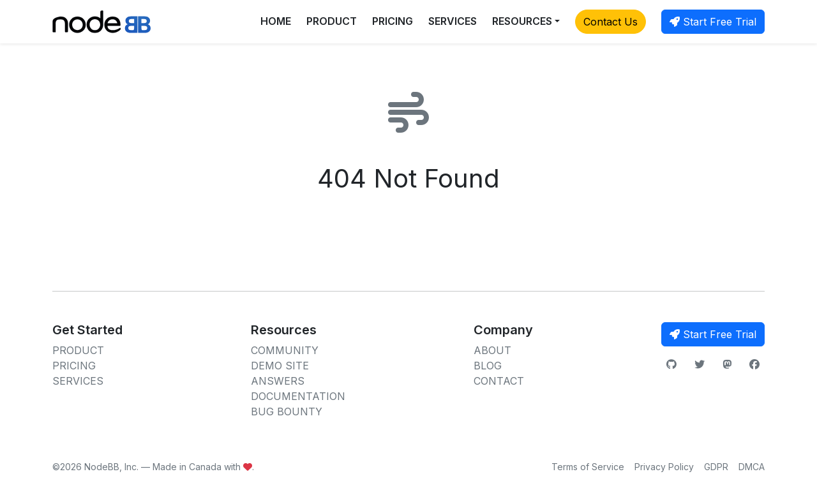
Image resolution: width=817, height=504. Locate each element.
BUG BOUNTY (287, 411)
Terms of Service (588, 467)
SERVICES (453, 21)
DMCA (752, 467)
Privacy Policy (664, 467)
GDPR (716, 467)
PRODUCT (332, 21)
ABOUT (492, 350)
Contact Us (611, 22)
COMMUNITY (285, 350)
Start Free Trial (713, 22)
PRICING (393, 21)
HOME (276, 21)
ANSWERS (278, 381)
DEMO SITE (280, 366)
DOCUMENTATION (298, 396)
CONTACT (499, 381)
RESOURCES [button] (522, 21)
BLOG (488, 366)
